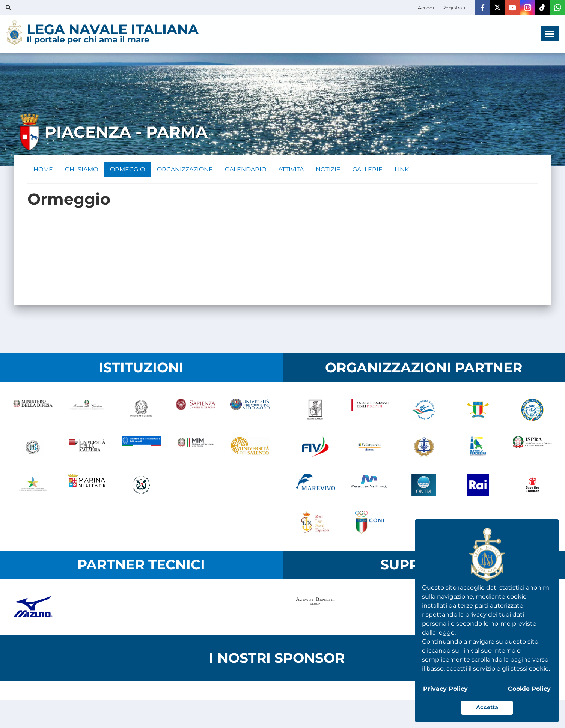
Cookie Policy (529, 689)
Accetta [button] (487, 707)
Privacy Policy (445, 689)
